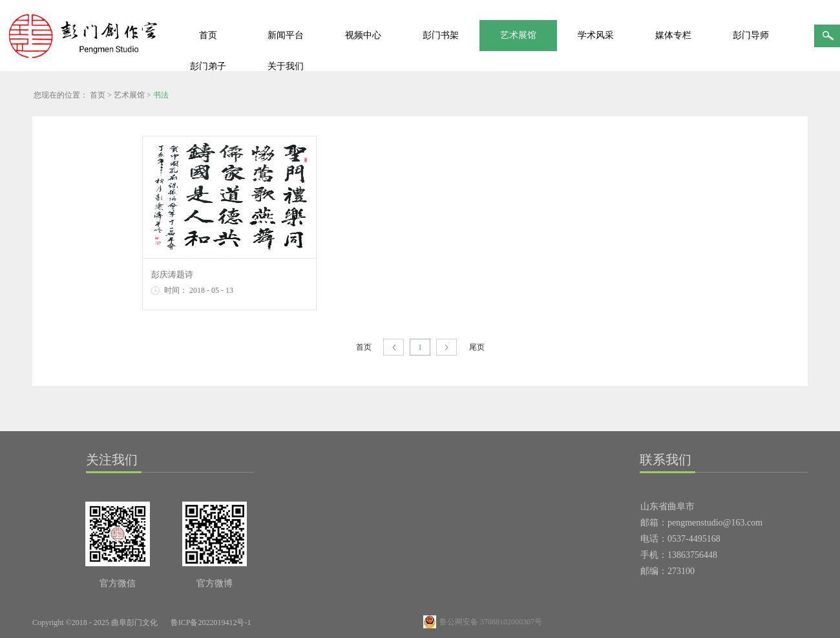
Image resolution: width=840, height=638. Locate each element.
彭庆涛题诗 (172, 274)
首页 (208, 35)
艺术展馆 (129, 95)
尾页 (477, 347)
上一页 (394, 347)
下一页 (446, 347)
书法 (161, 95)
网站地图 (281, 622)
